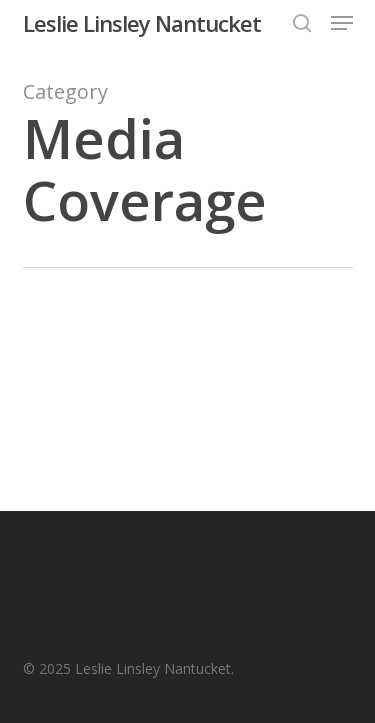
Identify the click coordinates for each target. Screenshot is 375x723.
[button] (342, 23)
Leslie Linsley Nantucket (142, 23)
